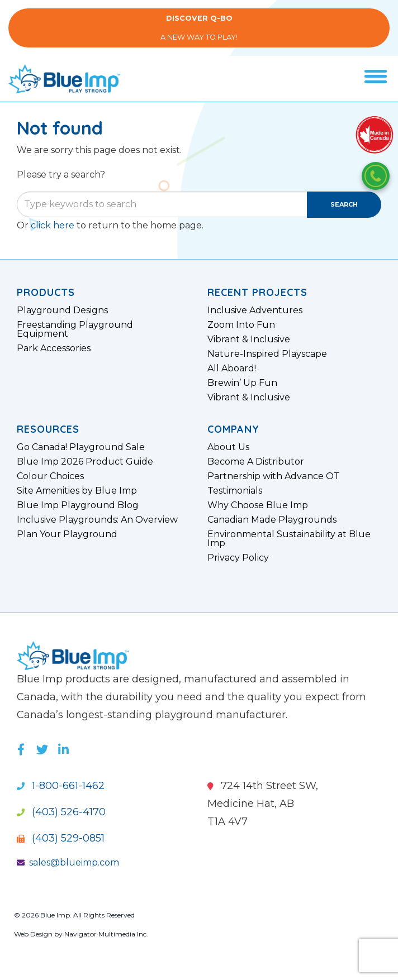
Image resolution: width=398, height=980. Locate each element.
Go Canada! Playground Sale (81, 447)
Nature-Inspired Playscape (267, 354)
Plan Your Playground (67, 534)
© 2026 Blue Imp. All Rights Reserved (74, 915)
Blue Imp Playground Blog (78, 505)
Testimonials (235, 491)
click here (53, 225)
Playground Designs (62, 310)
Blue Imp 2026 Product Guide (85, 462)
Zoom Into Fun (241, 325)
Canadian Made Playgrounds (272, 520)
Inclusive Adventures (255, 310)
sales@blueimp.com (68, 862)
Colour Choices (50, 476)
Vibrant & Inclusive (249, 340)
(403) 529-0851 (61, 838)
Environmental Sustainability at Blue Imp (289, 539)
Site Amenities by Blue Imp (77, 491)
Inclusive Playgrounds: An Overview (97, 520)
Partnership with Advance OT (274, 476)
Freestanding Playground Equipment (75, 329)
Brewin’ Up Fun (242, 383)
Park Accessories (54, 348)
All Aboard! (232, 369)
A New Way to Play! (199, 28)
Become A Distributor (256, 462)
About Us (228, 447)
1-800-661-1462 (61, 786)
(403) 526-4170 (61, 812)
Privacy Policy (238, 558)
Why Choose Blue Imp (258, 505)
